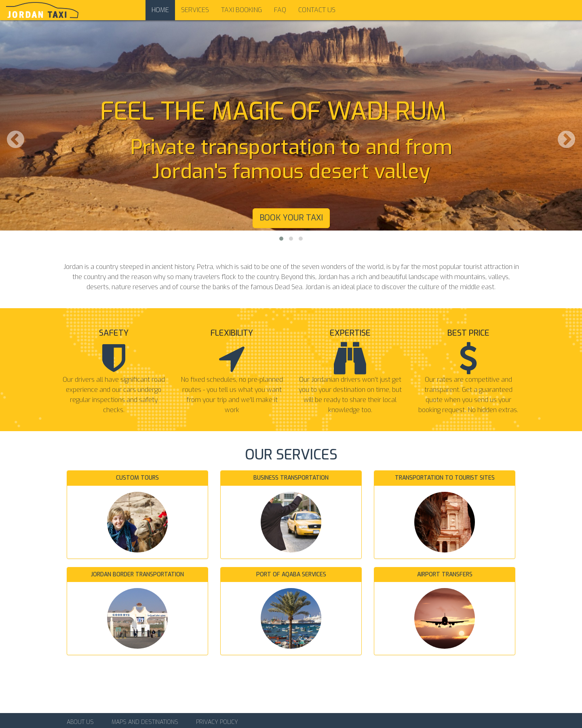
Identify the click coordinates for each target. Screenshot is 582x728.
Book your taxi (291, 218)
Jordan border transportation (137, 575)
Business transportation (291, 478)
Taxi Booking (241, 10)
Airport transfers (445, 575)
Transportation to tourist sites (445, 478)
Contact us (317, 10)
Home (160, 10)
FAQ (280, 10)
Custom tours (137, 478)
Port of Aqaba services (291, 575)
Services (195, 10)
